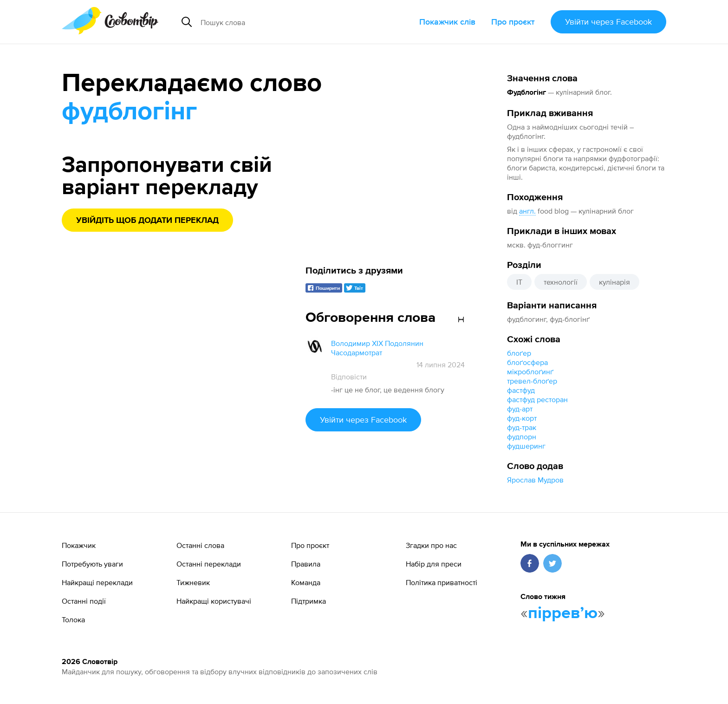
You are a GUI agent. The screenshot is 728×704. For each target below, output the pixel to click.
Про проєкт (513, 22)
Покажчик (79, 545)
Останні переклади (209, 564)
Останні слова (200, 545)
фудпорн (522, 437)
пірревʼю (563, 613)
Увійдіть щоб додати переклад (147, 221)
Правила (306, 564)
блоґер (519, 353)
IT (519, 282)
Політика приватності (442, 582)
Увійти (608, 22)
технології (561, 282)
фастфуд (521, 390)
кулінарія (614, 282)
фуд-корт (522, 418)
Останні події (84, 601)
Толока (73, 619)
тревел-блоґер (532, 381)
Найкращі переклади (97, 582)
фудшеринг (526, 446)
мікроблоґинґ (530, 372)
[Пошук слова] (283, 22)
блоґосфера (527, 362)
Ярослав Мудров (535, 480)
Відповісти (349, 377)
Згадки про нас (431, 545)
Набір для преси (434, 564)
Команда (306, 582)
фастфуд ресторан (537, 399)
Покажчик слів (447, 22)
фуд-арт (520, 409)
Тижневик (193, 582)
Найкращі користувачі (214, 601)
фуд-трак (522, 427)
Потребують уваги (92, 564)
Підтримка (309, 601)
